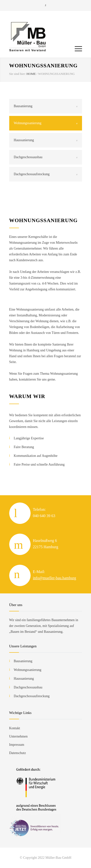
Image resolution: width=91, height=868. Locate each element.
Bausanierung (23, 106)
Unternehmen (18, 736)
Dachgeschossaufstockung (32, 174)
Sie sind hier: (18, 74)
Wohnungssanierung (28, 123)
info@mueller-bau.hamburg (55, 578)
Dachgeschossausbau (28, 157)
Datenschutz (18, 753)
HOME (31, 74)
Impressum (17, 745)
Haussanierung (24, 140)
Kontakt (15, 728)
